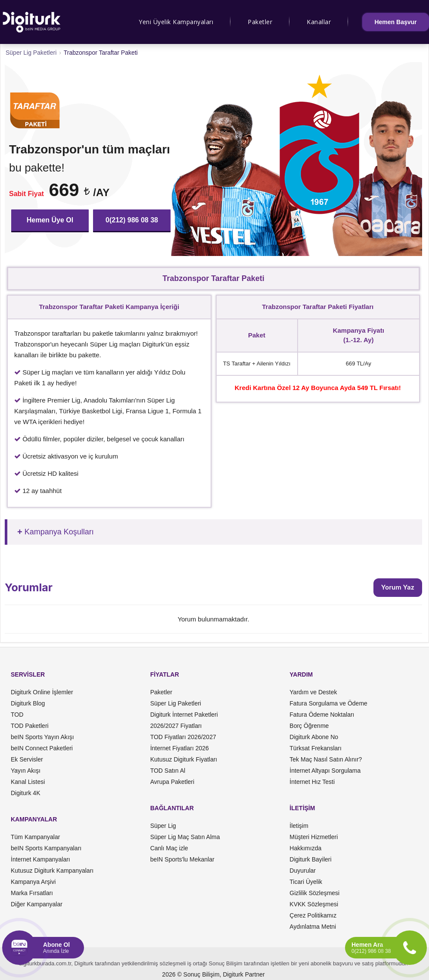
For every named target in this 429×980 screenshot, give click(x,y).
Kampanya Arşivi (33, 882)
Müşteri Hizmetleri (314, 837)
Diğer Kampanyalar (37, 904)
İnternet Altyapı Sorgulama (325, 771)
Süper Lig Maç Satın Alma (185, 837)
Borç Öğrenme (309, 726)
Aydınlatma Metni (313, 927)
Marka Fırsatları (32, 893)
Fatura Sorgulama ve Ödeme (328, 703)
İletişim (299, 826)
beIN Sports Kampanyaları (46, 848)
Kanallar (319, 22)
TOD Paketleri (30, 726)
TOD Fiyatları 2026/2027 (183, 737)
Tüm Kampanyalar (35, 837)
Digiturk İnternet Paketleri (184, 715)
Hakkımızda (305, 848)
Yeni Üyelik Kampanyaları (176, 22)
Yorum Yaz (398, 587)
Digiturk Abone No (314, 737)
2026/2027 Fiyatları (176, 726)
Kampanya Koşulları (59, 532)
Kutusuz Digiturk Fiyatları (184, 759)
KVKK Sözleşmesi (314, 904)
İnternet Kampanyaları (40, 859)
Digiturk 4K (25, 793)
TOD (17, 715)
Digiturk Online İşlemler (42, 692)
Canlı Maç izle (169, 848)
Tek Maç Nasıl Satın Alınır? (326, 759)
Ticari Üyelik (306, 882)
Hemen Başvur (395, 22)
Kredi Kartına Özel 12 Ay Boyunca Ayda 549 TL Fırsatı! (318, 388)
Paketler (260, 22)
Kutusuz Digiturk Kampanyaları (52, 871)
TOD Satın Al (168, 771)
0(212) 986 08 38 (132, 220)
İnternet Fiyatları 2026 (180, 748)
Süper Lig (163, 826)
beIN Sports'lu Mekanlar (182, 859)
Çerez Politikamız (313, 915)
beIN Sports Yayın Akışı (42, 737)
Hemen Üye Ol (50, 220)
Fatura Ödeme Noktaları (322, 715)
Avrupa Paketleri (172, 782)
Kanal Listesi (28, 782)
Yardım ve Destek (313, 692)
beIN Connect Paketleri (42, 748)
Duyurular (303, 871)
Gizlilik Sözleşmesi (314, 893)
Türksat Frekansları (316, 748)
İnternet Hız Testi (312, 782)
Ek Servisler (27, 759)
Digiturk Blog (28, 703)
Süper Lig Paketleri (176, 703)
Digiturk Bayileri (310, 859)
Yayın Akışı (26, 771)
